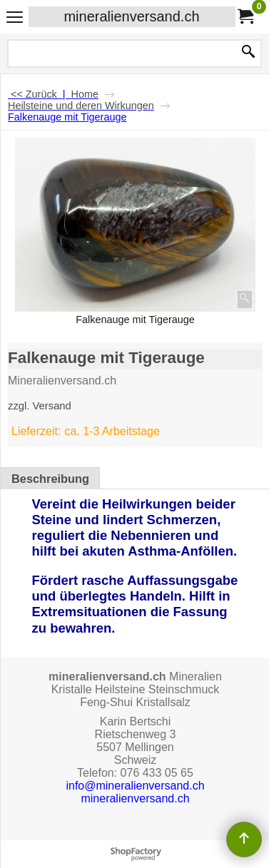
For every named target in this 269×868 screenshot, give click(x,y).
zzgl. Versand (40, 406)
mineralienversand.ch (131, 16)
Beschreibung (50, 479)
